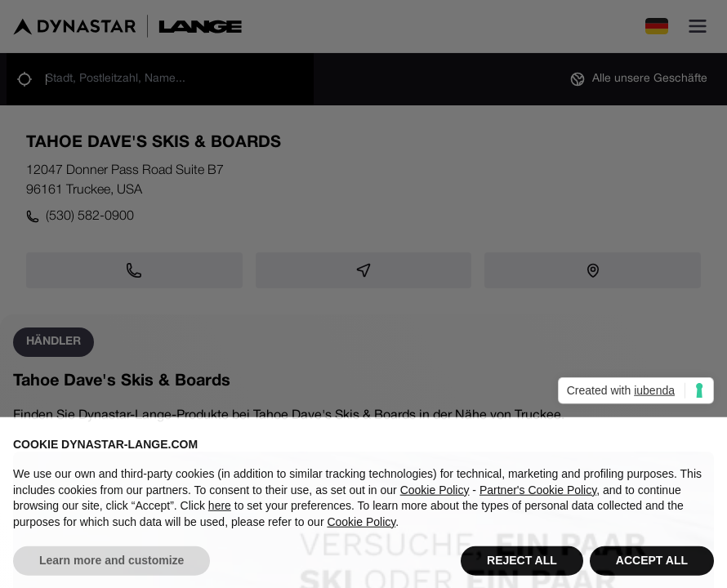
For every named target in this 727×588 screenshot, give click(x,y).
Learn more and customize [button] (112, 568)
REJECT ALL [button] (522, 568)
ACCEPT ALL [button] (652, 568)
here (220, 513)
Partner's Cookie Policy (538, 497)
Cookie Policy (435, 497)
